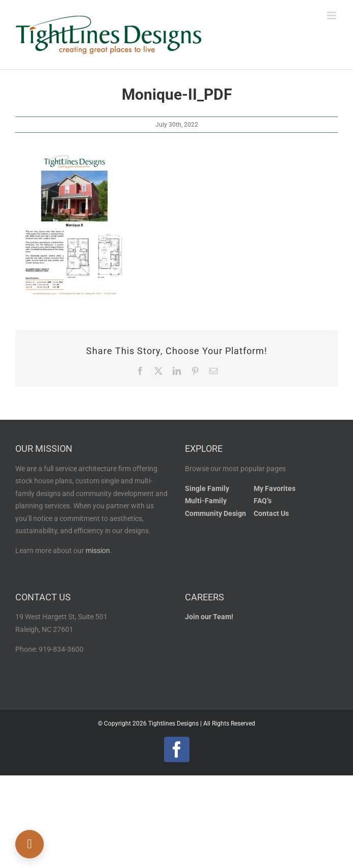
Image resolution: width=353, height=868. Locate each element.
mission (98, 551)
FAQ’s (263, 501)
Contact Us (271, 514)
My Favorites (275, 489)
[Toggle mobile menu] (332, 16)
